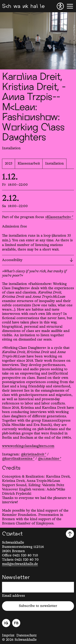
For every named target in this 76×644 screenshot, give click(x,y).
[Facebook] (16, 623)
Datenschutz (27, 635)
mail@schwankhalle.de (20, 564)
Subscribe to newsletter (38, 606)
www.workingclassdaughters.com (28, 446)
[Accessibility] (60, 6)
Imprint (8, 635)
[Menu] (70, 6)
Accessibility (37, 260)
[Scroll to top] (70, 534)
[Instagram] (6, 623)
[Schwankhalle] (23, 6)
